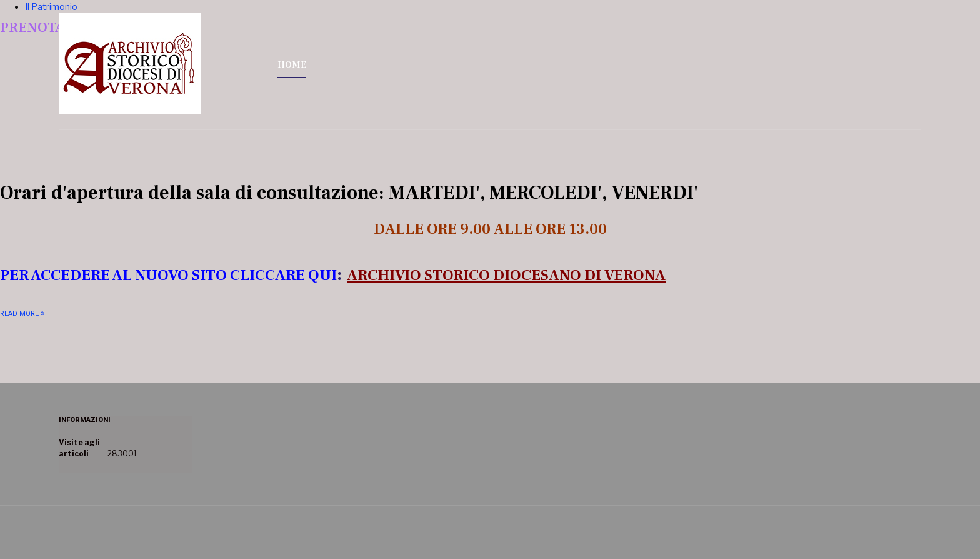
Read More (19, 314)
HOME (292, 65)
